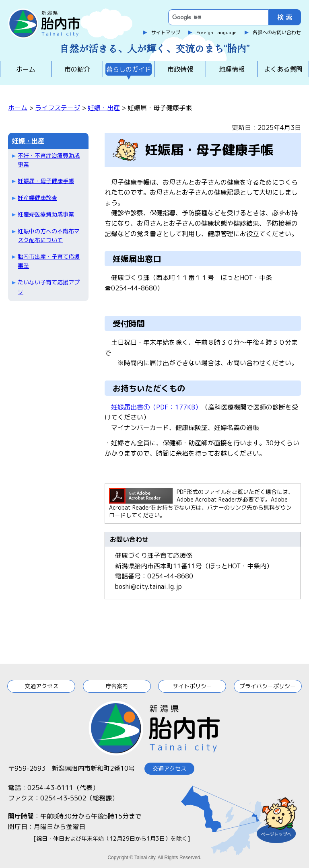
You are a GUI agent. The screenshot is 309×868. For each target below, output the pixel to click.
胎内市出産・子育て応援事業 (49, 261)
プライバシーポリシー (268, 686)
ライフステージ (58, 108)
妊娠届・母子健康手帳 (46, 181)
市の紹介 (77, 69)
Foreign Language (216, 32)
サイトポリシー (192, 686)
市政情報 (180, 69)
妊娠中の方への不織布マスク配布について (49, 236)
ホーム (26, 69)
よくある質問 (283, 69)
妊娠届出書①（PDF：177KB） (156, 407)
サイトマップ (166, 32)
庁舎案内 (117, 686)
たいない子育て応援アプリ (49, 287)
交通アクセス (41, 686)
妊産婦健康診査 (37, 198)
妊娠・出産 (104, 108)
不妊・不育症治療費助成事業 (49, 160)
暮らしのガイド (129, 69)
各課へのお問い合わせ (277, 32)
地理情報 (232, 69)
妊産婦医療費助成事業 (46, 214)
